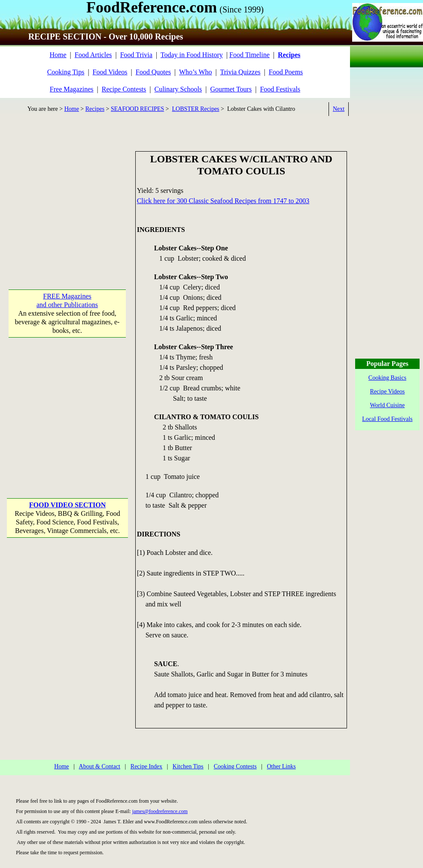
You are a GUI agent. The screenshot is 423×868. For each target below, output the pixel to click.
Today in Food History (192, 55)
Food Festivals (280, 89)
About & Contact (100, 766)
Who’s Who (196, 72)
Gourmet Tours (231, 89)
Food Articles (93, 55)
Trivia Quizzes (240, 72)
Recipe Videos (388, 391)
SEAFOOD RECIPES (137, 109)
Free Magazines (72, 89)
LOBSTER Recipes (196, 109)
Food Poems (286, 72)
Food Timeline (250, 55)
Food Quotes (153, 72)
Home (58, 55)
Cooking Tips (66, 72)
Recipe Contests (124, 89)
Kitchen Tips (188, 766)
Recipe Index (146, 766)
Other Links (281, 766)
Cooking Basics (387, 378)
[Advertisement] (68, 205)
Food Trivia (136, 55)
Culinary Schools (178, 89)
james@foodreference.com (160, 811)
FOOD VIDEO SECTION (67, 505)
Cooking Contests (235, 766)
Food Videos (110, 72)
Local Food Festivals (387, 419)
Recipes (95, 109)
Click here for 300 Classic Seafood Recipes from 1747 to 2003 (223, 201)
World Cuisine (388, 405)
